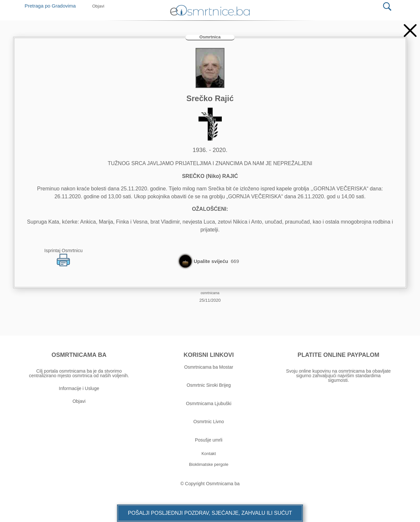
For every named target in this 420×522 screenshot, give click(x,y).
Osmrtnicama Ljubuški (209, 403)
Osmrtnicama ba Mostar (209, 367)
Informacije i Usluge (79, 388)
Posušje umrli (209, 440)
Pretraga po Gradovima (53, 6)
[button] (210, 513)
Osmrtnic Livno (209, 422)
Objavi (79, 401)
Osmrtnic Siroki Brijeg (209, 385)
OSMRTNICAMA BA (79, 355)
